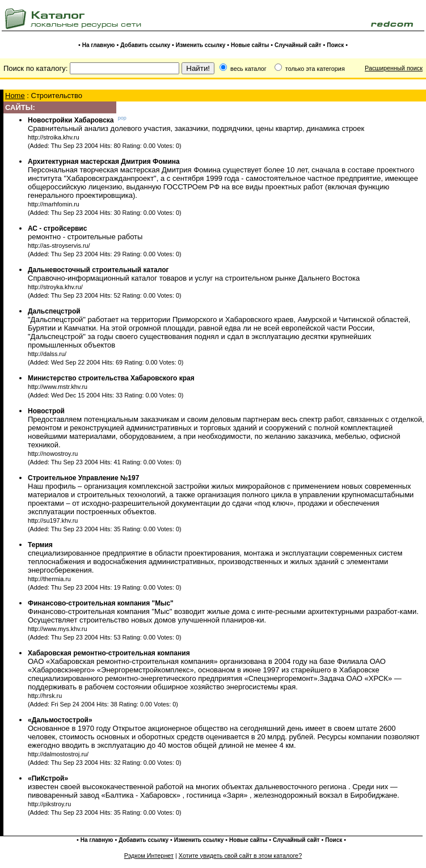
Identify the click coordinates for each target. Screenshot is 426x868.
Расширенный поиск (394, 68)
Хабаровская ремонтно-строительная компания (109, 653)
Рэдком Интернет (149, 856)
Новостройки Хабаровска (71, 120)
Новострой (46, 411)
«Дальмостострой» (60, 720)
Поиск (335, 45)
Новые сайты (250, 45)
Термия (40, 545)
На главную (99, 45)
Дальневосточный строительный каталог (98, 270)
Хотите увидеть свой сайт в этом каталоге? (240, 856)
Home (15, 96)
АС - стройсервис (57, 228)
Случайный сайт (298, 45)
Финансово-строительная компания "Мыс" (101, 603)
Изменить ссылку (201, 45)
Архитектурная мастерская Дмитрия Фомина (104, 162)
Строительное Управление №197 (83, 478)
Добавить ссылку (145, 45)
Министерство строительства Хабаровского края (111, 378)
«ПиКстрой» (48, 778)
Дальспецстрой (54, 311)
